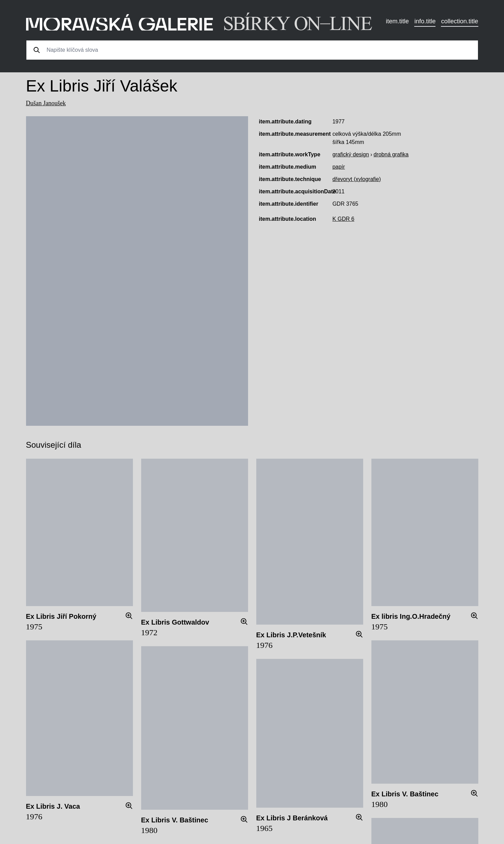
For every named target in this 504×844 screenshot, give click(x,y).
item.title (397, 21)
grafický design (351, 154)
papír (339, 167)
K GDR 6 (343, 219)
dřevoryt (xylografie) (357, 179)
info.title (425, 21)
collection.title (459, 21)
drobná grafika (391, 154)
